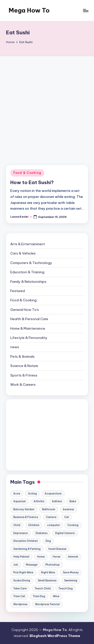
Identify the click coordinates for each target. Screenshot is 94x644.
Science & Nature (24, 366)
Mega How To (29, 10)
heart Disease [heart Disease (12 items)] (57, 549)
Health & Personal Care (29, 319)
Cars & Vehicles (23, 253)
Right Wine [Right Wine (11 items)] (48, 572)
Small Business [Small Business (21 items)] (47, 581)
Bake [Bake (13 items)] (73, 501)
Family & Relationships (28, 282)
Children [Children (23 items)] (34, 525)
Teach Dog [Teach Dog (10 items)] (66, 589)
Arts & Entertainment (28, 244)
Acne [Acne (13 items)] (17, 494)
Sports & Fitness (24, 375)
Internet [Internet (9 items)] (73, 557)
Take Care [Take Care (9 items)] (20, 589)
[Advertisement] (47, 106)
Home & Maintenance (28, 328)
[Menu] (85, 10)
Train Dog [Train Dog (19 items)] (39, 596)
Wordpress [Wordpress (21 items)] (20, 604)
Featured (18, 291)
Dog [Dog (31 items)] (48, 541)
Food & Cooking (27, 173)
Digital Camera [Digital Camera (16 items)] (65, 533)
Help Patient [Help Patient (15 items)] (21, 557)
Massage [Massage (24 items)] (32, 565)
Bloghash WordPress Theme (55, 636)
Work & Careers (23, 384)
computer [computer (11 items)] (54, 525)
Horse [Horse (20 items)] (57, 557)
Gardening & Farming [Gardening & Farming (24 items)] (27, 549)
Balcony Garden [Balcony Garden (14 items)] (24, 509)
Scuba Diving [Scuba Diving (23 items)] (22, 581)
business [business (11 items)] (68, 509)
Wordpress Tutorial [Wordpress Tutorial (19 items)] (47, 604)
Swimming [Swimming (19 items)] (71, 581)
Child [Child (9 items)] (17, 525)
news (15, 347)
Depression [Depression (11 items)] (21, 533)
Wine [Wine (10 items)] (56, 596)
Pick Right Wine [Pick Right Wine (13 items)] (23, 572)
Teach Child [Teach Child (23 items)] (43, 589)
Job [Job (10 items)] (16, 565)
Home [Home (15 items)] (41, 557)
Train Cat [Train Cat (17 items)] (19, 596)
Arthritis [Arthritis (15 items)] (39, 501)
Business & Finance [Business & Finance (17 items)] (26, 517)
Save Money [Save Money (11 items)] (71, 572)
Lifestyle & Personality (29, 338)
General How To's (25, 310)
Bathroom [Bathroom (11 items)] (49, 509)
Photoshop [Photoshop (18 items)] (53, 565)
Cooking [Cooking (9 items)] (73, 525)
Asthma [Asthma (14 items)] (57, 501)
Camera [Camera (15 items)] (51, 517)
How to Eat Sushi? (32, 182)
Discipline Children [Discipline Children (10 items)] (26, 541)
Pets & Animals (22, 356)
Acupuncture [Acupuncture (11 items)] (53, 494)
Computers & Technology (31, 263)
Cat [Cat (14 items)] (67, 517)
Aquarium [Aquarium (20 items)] (20, 501)
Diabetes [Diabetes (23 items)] (41, 533)
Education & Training (27, 272)
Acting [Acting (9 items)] (32, 494)
